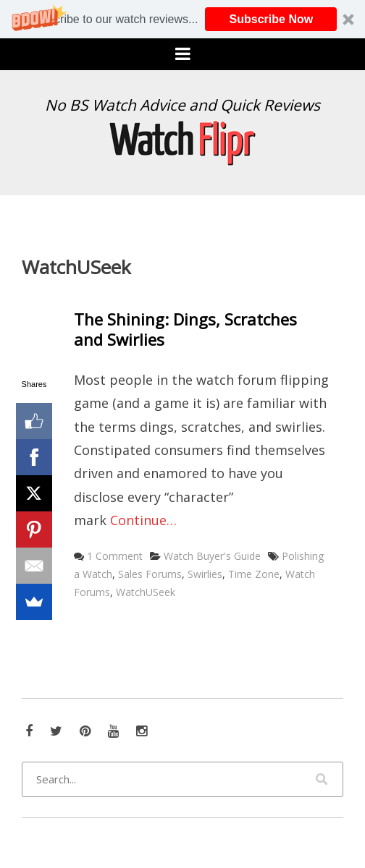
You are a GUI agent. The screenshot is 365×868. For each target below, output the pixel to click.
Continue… (143, 520)
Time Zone (254, 574)
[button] (182, 19)
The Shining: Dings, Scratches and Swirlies (185, 329)
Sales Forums (150, 574)
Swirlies (205, 574)
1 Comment (115, 556)
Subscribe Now (272, 19)
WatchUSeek (146, 592)
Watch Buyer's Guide (212, 556)
